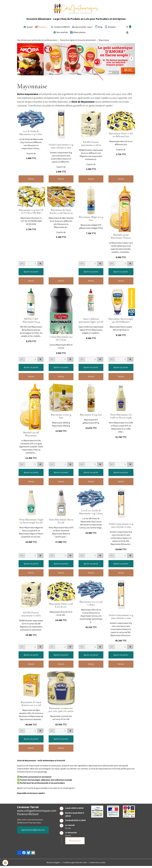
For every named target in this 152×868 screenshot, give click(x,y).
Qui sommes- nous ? (82, 29)
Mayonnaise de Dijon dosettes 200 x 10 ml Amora (31, 706)
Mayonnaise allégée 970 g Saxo (91, 220)
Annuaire (110, 29)
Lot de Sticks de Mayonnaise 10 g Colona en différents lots (31, 135)
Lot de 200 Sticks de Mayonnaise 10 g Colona (91, 514)
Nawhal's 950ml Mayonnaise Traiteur (121, 238)
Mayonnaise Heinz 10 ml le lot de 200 (61, 607)
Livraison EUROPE (60, 29)
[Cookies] (5, 863)
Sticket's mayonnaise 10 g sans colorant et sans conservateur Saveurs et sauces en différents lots (61, 148)
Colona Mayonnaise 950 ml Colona (61, 340)
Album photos (78, 34)
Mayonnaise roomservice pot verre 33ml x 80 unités (61, 712)
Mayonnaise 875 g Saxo (91, 417)
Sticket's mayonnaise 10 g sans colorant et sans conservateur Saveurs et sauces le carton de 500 (121, 619)
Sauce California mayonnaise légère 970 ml (91, 322)
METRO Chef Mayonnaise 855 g (31, 322)
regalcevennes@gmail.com (33, 832)
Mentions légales (52, 864)
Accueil (28, 29)
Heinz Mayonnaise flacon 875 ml (61, 523)
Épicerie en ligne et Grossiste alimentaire (78, 42)
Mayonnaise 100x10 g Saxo (61, 418)
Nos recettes (60, 34)
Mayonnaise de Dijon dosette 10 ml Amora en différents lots (61, 213)
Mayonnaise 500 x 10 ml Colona (91, 605)
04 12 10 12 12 (75, 843)
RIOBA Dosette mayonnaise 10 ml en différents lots (91, 146)
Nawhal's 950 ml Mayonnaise (31, 436)
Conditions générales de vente (75, 864)
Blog (99, 29)
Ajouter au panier (31, 274)
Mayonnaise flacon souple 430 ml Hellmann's (121, 322)
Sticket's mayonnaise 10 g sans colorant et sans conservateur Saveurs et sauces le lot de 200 (121, 527)
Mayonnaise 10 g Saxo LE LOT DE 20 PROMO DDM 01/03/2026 (31, 213)
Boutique (41, 29)
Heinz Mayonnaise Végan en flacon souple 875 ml (31, 523)
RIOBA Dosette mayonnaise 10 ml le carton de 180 (31, 616)
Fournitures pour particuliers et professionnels (37, 42)
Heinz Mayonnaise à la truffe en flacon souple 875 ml (121, 418)
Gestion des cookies (99, 864)
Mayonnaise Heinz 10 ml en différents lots (121, 137)
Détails (31, 181)
